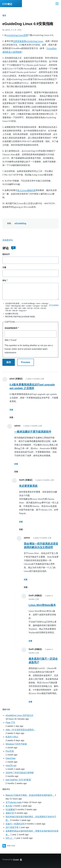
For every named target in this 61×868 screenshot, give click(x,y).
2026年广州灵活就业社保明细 (20, 773)
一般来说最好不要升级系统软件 (33, 432)
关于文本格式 (54, 305)
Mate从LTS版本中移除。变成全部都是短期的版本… (30, 795)
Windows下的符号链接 (16, 744)
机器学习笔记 (12, 737)
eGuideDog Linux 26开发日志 (19, 715)
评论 (4, 280)
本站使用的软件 (11, 328)
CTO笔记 (7, 4)
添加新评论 (8, 240)
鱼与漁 (9, 806)
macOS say (11, 765)
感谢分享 (10, 813)
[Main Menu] (57, 4)
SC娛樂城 (10, 809)
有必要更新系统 (28, 486)
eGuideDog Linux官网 (17, 35)
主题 (4, 267)
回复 (11, 410)
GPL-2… (10, 838)
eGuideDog (20, 223)
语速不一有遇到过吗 (15, 824)
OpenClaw (11, 758)
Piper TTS (10, 723)
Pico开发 (10, 751)
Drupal (16, 860)
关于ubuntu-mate (14, 802)
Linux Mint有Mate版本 (42, 605)
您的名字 (6, 254)
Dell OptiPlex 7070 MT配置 (18, 780)
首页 (4, 16)
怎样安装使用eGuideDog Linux (28, 41)
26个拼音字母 (12, 827)
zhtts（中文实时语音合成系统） (21, 730)
